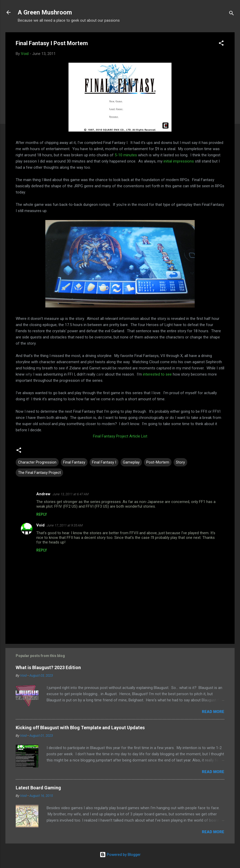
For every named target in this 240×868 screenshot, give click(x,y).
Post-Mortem (158, 462)
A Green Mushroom (45, 12)
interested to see (157, 374)
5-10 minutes (126, 155)
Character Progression (37, 462)
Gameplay (131, 462)
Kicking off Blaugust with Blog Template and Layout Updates (80, 728)
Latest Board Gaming (38, 788)
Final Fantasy (74, 462)
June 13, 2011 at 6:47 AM (71, 494)
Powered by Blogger (120, 855)
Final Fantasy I (104, 462)
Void (40, 525)
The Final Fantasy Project (39, 473)
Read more (213, 712)
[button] (221, 44)
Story (180, 462)
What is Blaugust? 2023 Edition (48, 667)
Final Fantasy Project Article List (120, 436)
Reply (42, 514)
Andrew (43, 494)
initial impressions (179, 161)
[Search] (232, 14)
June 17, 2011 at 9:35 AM (65, 525)
